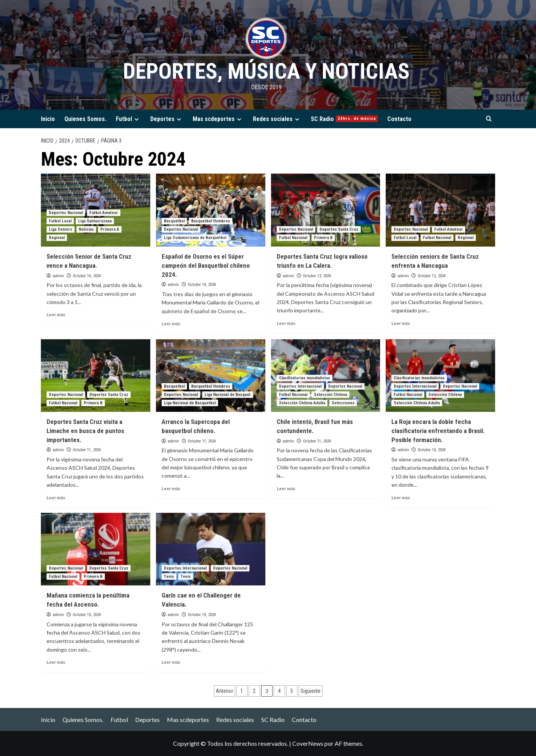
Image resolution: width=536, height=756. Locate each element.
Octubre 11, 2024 (87, 450)
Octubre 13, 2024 (317, 276)
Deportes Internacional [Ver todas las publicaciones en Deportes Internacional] (300, 386)
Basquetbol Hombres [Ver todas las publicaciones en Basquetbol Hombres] (211, 221)
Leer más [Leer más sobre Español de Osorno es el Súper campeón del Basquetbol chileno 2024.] (171, 324)
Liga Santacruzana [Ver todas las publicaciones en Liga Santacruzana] (95, 221)
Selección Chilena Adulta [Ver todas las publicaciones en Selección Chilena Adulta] (302, 403)
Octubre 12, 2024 (432, 276)
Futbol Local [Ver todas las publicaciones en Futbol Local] (60, 221)
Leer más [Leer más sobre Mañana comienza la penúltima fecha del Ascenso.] (56, 662)
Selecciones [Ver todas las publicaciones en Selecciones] (343, 403)
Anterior (224, 691)
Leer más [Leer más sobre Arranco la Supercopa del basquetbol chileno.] (171, 488)
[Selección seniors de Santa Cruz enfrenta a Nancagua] (440, 210)
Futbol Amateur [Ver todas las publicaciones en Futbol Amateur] (104, 213)
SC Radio (344, 119)
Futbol (128, 119)
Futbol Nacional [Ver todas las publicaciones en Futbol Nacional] (293, 238)
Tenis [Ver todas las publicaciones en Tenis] (169, 577)
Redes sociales (277, 119)
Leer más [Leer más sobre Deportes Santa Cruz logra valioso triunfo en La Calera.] (286, 323)
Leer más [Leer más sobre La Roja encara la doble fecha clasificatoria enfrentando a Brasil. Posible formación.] (401, 498)
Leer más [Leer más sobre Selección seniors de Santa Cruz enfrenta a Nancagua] (401, 323)
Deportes (167, 119)
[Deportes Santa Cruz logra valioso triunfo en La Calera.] (326, 210)
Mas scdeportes (218, 119)
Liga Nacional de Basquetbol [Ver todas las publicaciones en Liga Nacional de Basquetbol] (190, 403)
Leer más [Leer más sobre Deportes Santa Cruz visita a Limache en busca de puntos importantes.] (56, 498)
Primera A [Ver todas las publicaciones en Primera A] (110, 229)
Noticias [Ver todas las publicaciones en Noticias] (86, 229)
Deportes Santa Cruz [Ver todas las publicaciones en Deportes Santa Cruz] (339, 229)
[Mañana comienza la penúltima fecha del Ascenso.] (96, 549)
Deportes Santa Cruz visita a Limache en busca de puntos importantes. (85, 431)
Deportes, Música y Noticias (266, 71)
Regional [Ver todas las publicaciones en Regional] (57, 238)
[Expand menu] (136, 119)
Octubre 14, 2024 (87, 276)
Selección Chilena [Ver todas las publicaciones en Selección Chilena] (330, 395)
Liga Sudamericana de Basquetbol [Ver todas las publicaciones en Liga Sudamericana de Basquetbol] (195, 238)
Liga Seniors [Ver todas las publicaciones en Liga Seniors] (61, 229)
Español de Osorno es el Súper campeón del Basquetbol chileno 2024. (206, 265)
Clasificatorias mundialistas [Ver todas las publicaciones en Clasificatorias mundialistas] (305, 378)
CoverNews (308, 743)
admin (58, 276)
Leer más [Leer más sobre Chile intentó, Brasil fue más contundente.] (286, 488)
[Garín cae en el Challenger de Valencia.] (211, 549)
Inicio (48, 119)
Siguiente (311, 691)
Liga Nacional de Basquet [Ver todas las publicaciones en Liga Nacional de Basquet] (227, 395)
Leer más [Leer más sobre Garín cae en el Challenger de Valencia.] (171, 662)
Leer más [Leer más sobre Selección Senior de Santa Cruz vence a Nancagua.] (56, 314)
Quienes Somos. (85, 119)
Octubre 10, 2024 (432, 450)
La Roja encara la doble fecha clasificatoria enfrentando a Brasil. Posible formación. (438, 431)
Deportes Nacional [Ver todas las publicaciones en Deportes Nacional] (66, 213)
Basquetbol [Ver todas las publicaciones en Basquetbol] (174, 221)
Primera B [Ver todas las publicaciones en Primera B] (323, 238)
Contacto (399, 119)
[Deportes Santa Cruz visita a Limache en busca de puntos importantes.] (96, 376)
